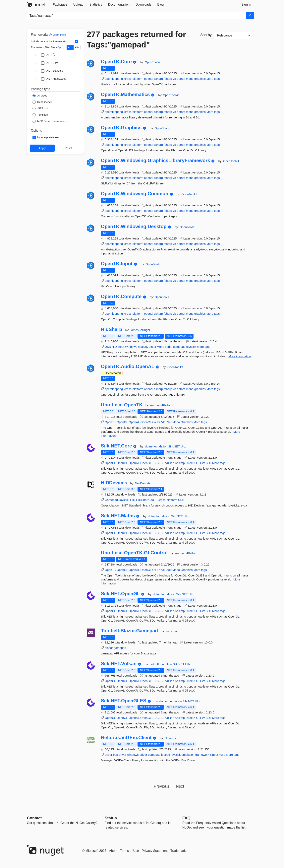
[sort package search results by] (232, 35)
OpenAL (134, 422)
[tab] (60, 5)
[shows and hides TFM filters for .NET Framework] (35, 79)
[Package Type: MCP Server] (42, 121)
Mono (160, 347)
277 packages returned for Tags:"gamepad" (136, 39)
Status (111, 818)
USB (108, 347)
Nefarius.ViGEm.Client (126, 738)
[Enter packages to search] (136, 16)
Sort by (206, 35)
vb (174, 79)
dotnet (181, 79)
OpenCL (146, 422)
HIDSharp (143, 500)
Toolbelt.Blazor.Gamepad (129, 631)
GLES (160, 463)
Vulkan (170, 463)
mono (190, 79)
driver (108, 755)
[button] (51, 35)
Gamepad (111, 500)
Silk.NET (174, 446)
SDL (209, 463)
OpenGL (122, 422)
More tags (213, 79)
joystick (191, 347)
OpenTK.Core (116, 62)
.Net (169, 422)
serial (169, 347)
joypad (166, 755)
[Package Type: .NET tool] (40, 108)
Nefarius (170, 738)
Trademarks (179, 851)
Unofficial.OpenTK (122, 405)
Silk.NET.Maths (118, 516)
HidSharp (112, 329)
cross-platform (134, 79)
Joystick (124, 500)
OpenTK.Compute (121, 297)
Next (180, 786)
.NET (153, 500)
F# (159, 422)
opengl (119, 79)
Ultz (183, 446)
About (113, 851)
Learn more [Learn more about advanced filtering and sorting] (59, 35)
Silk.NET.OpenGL (120, 594)
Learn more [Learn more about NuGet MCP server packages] (60, 121)
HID (114, 347)
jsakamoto (172, 631)
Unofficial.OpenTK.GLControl (134, 553)
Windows (131, 347)
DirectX (190, 463)
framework (202, 755)
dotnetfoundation (157, 446)
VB (163, 422)
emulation (188, 755)
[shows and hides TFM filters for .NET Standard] (35, 71)
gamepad (179, 347)
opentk (109, 79)
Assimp (180, 463)
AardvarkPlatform (162, 405)
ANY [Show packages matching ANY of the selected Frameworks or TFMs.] (77, 47)
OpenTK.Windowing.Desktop (134, 227)
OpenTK (110, 422)
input (121, 347)
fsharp (168, 79)
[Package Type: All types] (40, 96)
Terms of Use (130, 851)
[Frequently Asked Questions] (186, 818)
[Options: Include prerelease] (46, 137)
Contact (34, 818)
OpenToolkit (153, 62)
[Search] (250, 16)
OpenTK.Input (117, 264)
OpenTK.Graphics (121, 128)
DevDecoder (143, 483)
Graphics (187, 422)
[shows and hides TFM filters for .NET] (35, 55)
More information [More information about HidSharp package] (240, 356)
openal (149, 79)
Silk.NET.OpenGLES (124, 701)
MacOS (143, 347)
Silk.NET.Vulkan (119, 664)
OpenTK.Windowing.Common (135, 194)
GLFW (200, 463)
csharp (158, 79)
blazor (109, 648)
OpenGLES (148, 463)
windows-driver (137, 755)
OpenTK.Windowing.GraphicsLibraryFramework (155, 161)
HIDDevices (114, 483)
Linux (152, 347)
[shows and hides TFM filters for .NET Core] (35, 63)
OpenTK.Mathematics (125, 95)
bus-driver (120, 755)
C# (154, 422)
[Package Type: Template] (40, 115)
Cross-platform (167, 500)
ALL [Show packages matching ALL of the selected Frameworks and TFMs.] (70, 47)
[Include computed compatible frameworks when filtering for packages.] (77, 41)
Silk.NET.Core (116, 446)
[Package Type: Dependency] (42, 102)
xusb (222, 755)
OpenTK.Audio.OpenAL (128, 367)
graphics (200, 79)
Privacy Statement (155, 851)
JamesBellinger (140, 330)
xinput (214, 755)
